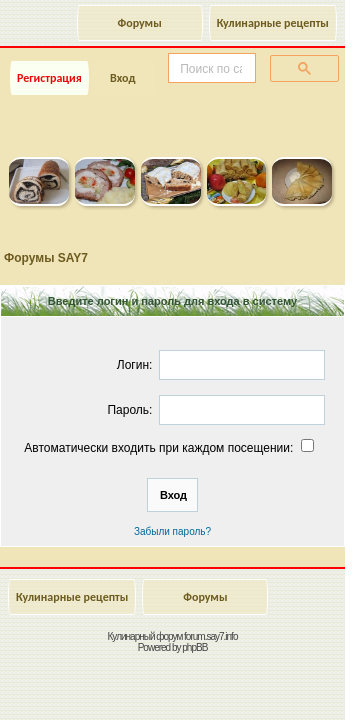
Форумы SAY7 (46, 258)
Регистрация (49, 78)
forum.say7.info (210, 636)
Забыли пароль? (172, 531)
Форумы (140, 23)
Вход (122, 78)
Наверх (264, 683)
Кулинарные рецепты (273, 23)
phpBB (194, 647)
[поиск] (210, 69)
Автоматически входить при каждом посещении (170, 448)
